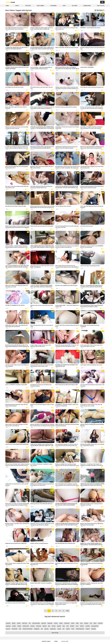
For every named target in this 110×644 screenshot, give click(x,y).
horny (73, 629)
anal (68, 626)
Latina (10, 2)
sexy (81, 623)
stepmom (8, 626)
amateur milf (26, 626)
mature (19, 623)
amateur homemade (28, 629)
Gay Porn (74, 6)
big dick (59, 626)
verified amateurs (80, 629)
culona (73, 623)
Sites (64, 6)
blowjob (72, 626)
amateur (86, 623)
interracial (39, 626)
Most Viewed (40, 6)
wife (20, 629)
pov (64, 629)
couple (61, 623)
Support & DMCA (46, 641)
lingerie (68, 629)
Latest (17, 6)
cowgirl (59, 629)
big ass (54, 626)
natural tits (67, 623)
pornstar (46, 629)
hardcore (8, 623)
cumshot (88, 626)
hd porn (82, 626)
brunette (32, 626)
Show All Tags (55, 633)
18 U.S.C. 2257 (65, 641)
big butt (45, 626)
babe (77, 623)
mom (77, 626)
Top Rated (28, 6)
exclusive (100, 623)
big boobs (50, 623)
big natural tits (95, 626)
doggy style (53, 629)
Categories (53, 6)
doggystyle (37, 629)
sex (42, 629)
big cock (8, 629)
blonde (14, 626)
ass (30, 623)
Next (67, 611)
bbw (49, 626)
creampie (93, 629)
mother (56, 623)
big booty (44, 623)
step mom (25, 623)
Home (7, 6)
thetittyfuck (101, 6)
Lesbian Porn (87, 6)
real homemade (36, 623)
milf (91, 623)
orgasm (88, 629)
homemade (15, 629)
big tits (14, 623)
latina (95, 623)
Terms (56, 641)
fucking (19, 626)
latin (64, 626)
